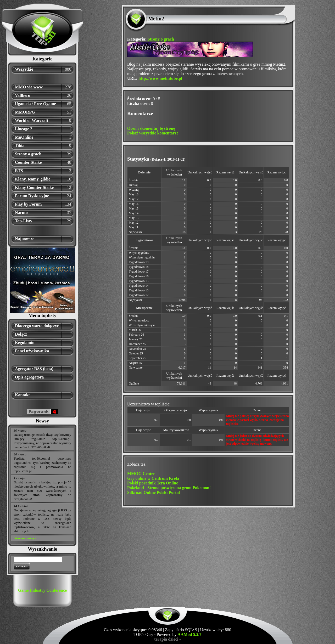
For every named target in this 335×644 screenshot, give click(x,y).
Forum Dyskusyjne (32, 196)
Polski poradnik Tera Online (153, 483)
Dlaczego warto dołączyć (37, 326)
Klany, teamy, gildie (33, 179)
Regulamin (25, 343)
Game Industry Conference (42, 590)
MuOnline (24, 137)
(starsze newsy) (25, 538)
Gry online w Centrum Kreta (153, 478)
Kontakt (22, 395)
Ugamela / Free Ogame (35, 104)
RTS (19, 171)
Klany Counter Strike (34, 187)
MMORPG (25, 112)
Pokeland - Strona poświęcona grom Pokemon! (169, 488)
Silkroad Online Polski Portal (153, 492)
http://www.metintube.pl (160, 78)
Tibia (20, 146)
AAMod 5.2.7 (190, 634)
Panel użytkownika (32, 351)
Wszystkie (24, 69)
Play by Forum (28, 204)
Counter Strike (28, 162)
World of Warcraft (32, 120)
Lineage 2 (24, 129)
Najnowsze (25, 239)
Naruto (21, 213)
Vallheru (23, 95)
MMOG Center (141, 474)
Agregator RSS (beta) (34, 369)
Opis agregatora (29, 377)
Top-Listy (24, 221)
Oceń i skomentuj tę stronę (151, 128)
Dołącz (21, 334)
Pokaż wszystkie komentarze (153, 133)
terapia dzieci (166, 639)
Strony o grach (28, 154)
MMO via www (29, 87)
